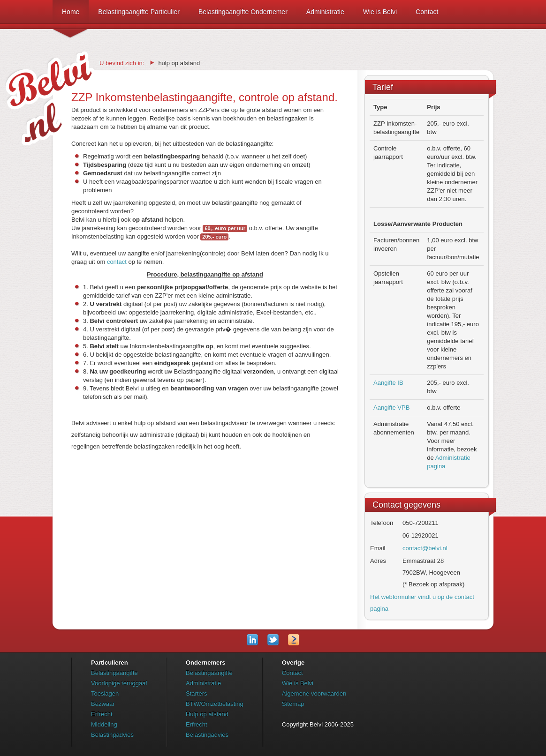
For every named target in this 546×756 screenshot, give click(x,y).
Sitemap (293, 704)
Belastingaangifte (114, 673)
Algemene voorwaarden (314, 693)
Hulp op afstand (207, 714)
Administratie (325, 12)
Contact (427, 12)
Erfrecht (102, 714)
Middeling (104, 724)
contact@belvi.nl (425, 548)
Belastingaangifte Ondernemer (243, 12)
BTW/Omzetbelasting (215, 704)
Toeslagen (105, 693)
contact (117, 262)
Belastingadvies (112, 735)
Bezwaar (103, 704)
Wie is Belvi (380, 12)
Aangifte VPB (391, 408)
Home (71, 16)
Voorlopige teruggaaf (119, 683)
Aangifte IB (388, 383)
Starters (197, 693)
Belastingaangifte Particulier (139, 12)
